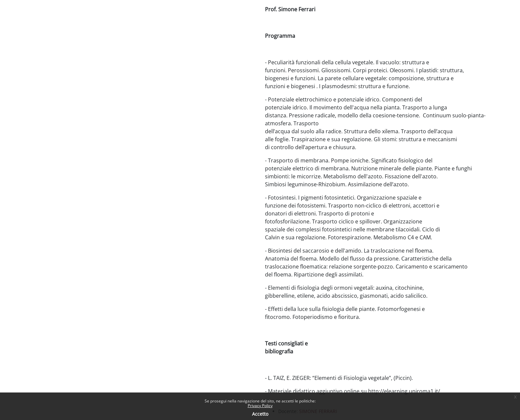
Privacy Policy (260, 406)
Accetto (260, 414)
